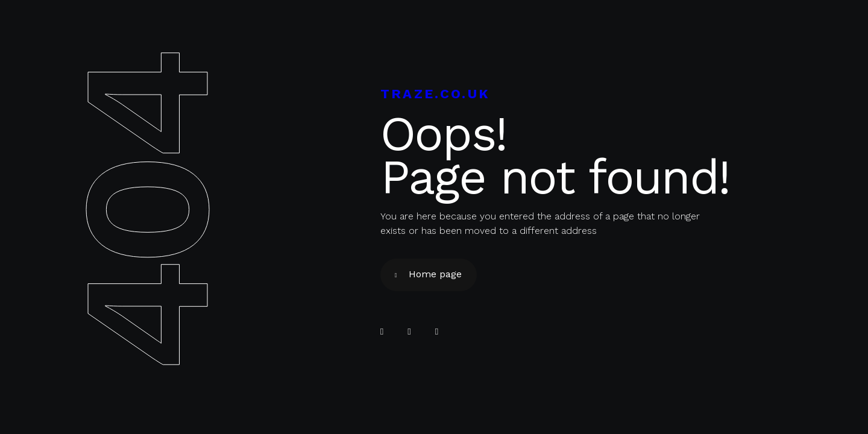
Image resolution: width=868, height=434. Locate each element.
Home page (435, 274)
